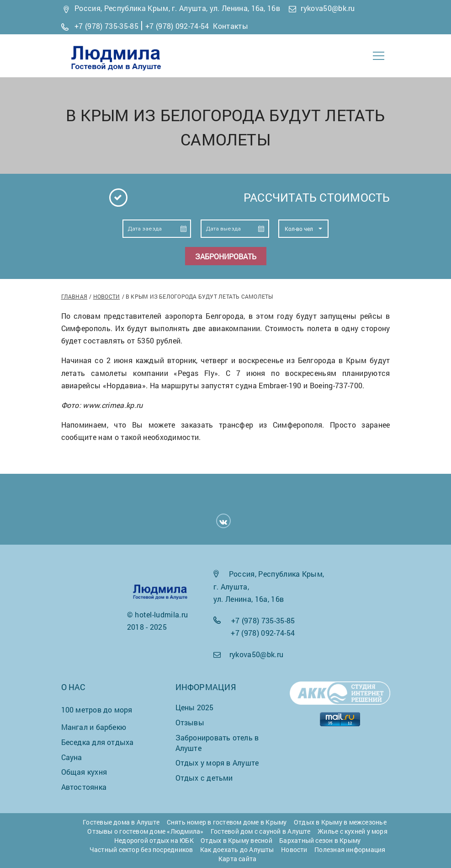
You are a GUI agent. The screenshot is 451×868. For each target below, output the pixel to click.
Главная (74, 296)
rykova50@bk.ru (328, 8)
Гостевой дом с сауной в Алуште (261, 831)
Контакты (231, 26)
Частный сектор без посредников (141, 849)
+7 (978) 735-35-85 (106, 26)
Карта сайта (237, 859)
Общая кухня (84, 772)
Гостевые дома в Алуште (121, 822)
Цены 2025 (195, 707)
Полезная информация (350, 849)
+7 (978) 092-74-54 (177, 26)
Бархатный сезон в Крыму (320, 840)
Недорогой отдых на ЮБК (154, 840)
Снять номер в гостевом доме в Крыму (227, 822)
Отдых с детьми (204, 778)
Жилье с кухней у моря (353, 831)
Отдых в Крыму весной (236, 840)
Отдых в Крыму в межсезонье (340, 822)
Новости (107, 296)
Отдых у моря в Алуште (217, 763)
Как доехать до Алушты (237, 849)
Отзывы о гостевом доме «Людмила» (145, 831)
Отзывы (190, 722)
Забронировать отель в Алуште (217, 743)
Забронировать (226, 256)
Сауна (72, 757)
